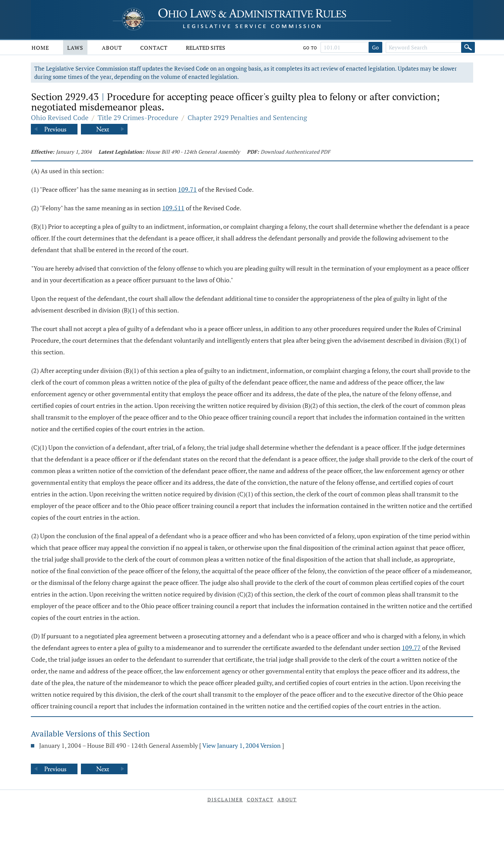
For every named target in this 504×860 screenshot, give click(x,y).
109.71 (187, 189)
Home (40, 48)
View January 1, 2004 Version (242, 745)
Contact (154, 48)
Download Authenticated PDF (295, 152)
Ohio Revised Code (60, 117)
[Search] (468, 47)
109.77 (411, 648)
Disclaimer (225, 799)
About (112, 48)
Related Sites (206, 48)
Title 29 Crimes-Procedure (138, 117)
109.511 (173, 208)
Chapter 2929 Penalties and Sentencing (247, 117)
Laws (75, 48)
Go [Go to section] (375, 47)
